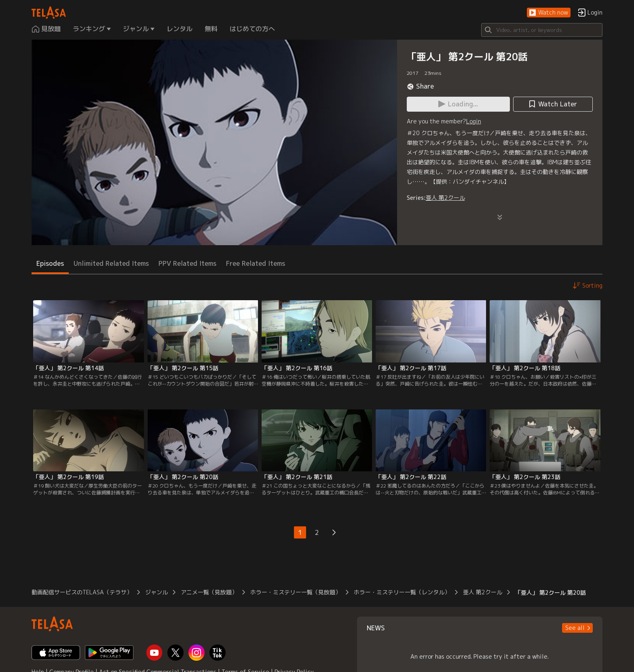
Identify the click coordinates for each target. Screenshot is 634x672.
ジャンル (156, 592)
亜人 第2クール (445, 198)
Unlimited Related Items (111, 263)
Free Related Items (256, 263)
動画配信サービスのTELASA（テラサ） (82, 592)
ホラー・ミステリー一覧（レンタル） (402, 592)
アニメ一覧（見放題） (209, 592)
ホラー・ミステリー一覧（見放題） (296, 592)
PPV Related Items (187, 263)
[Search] (542, 30)
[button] (549, 13)
